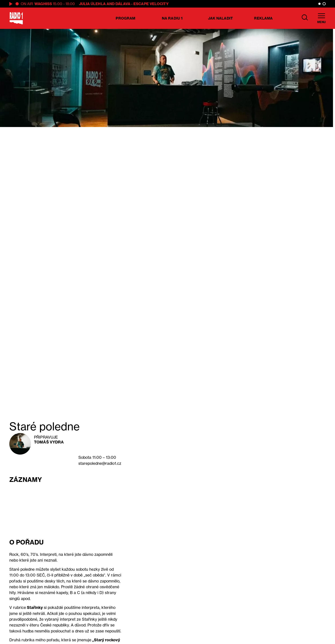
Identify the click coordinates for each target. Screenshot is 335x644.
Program (125, 18)
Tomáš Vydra (49, 442)
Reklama (263, 18)
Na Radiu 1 (172, 18)
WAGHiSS (43, 4)
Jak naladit (220, 18)
